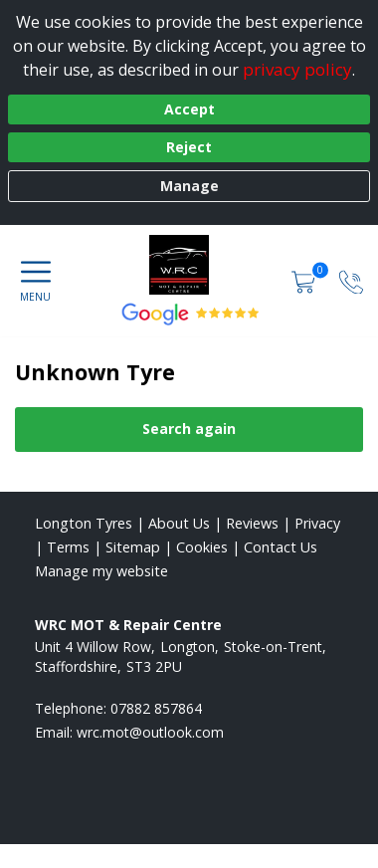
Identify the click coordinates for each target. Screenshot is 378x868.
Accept (189, 109)
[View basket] (305, 280)
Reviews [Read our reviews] (252, 523)
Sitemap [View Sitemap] (133, 547)
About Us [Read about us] (179, 523)
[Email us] (150, 732)
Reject (189, 147)
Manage (189, 186)
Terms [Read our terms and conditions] (68, 547)
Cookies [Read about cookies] (202, 547)
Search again (189, 429)
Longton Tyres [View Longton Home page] (84, 523)
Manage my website (101, 571)
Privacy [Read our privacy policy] (317, 523)
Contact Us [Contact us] (281, 547)
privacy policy (297, 69)
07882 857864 (156, 708)
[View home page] (189, 265)
